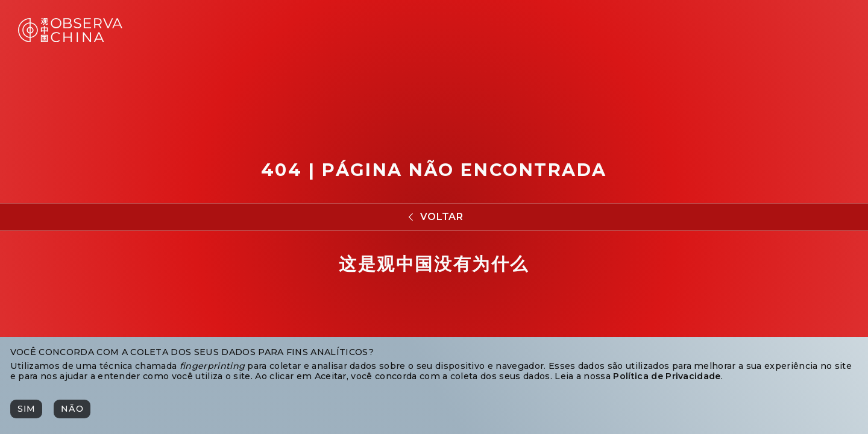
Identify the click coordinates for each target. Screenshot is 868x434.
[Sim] (26, 409)
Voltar (442, 217)
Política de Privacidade (667, 376)
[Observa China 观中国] (70, 39)
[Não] (72, 409)
